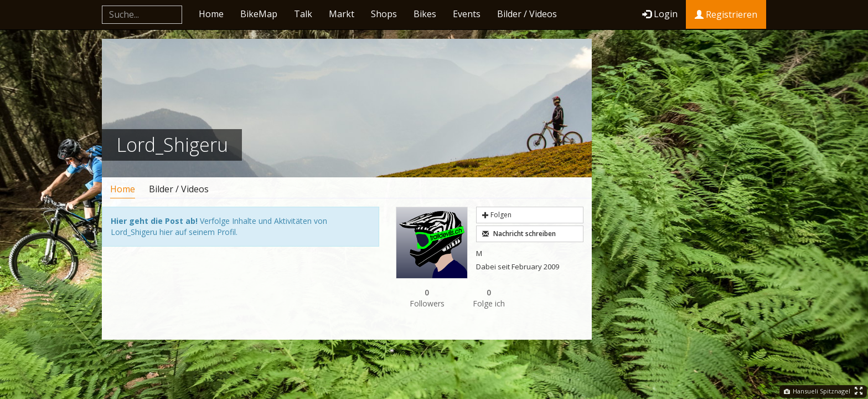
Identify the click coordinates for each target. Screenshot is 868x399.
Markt (342, 14)
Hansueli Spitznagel (817, 391)
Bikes (425, 14)
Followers (427, 298)
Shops (384, 14)
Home (211, 14)
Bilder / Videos (527, 14)
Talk (303, 14)
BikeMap (259, 14)
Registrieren (726, 14)
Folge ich (489, 298)
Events (467, 14)
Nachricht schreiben (519, 234)
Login (660, 14)
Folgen (497, 215)
